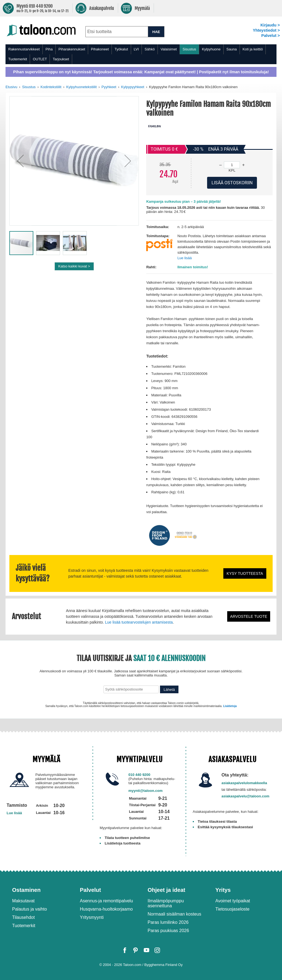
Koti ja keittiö (253, 49)
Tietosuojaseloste (232, 909)
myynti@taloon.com (145, 791)
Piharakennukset (72, 49)
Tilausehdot (23, 917)
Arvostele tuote (249, 616)
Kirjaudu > (270, 25)
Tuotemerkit (18, 59)
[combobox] (117, 32)
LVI (136, 49)
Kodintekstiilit (51, 87)
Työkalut (121, 49)
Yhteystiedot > (266, 30)
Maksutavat (23, 901)
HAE (156, 32)
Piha (49, 49)
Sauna (232, 49)
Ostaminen (26, 890)
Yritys (223, 890)
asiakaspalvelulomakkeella (244, 783)
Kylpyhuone (211, 49)
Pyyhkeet (109, 87)
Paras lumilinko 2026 (168, 922)
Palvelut (90, 890)
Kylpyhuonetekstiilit (81, 87)
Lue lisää (185, 258)
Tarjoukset (61, 59)
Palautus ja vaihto (29, 909)
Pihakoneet (100, 49)
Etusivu (11, 87)
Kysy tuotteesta (245, 573)
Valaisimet (169, 49)
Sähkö (150, 49)
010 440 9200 (139, 775)
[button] (20, 161)
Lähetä (169, 690)
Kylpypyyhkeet (133, 87)
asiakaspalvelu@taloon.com (245, 796)
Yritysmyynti (92, 917)
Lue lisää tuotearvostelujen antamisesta (139, 622)
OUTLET (40, 59)
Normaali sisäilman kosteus (174, 914)
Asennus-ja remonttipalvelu (106, 901)
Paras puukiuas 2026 (168, 931)
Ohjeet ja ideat (166, 890)
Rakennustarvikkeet (24, 49)
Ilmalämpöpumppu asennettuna (166, 903)
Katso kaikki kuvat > (74, 266)
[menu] (141, 54)
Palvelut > (271, 36)
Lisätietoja (230, 706)
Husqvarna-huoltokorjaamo (106, 909)
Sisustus (189, 49)
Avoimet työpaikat (233, 901)
